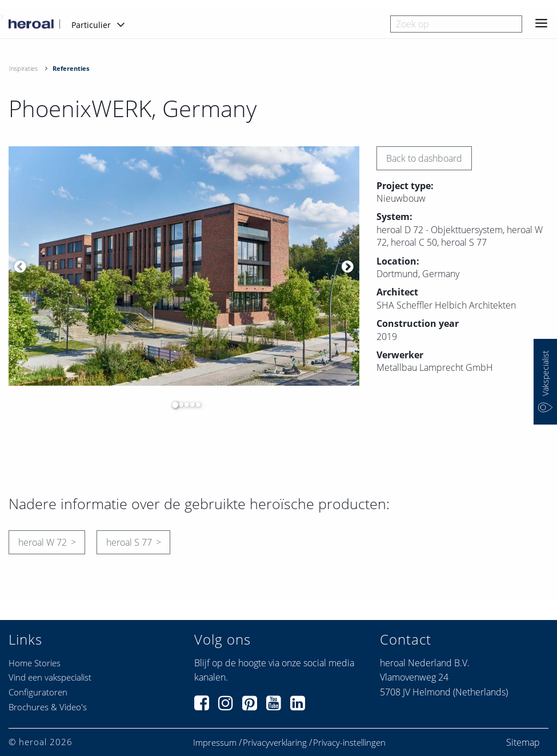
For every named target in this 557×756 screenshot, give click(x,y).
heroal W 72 (43, 542)
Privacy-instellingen (349, 743)
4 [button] (190, 405)
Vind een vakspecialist (50, 677)
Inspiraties (23, 68)
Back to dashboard (424, 158)
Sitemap (523, 742)
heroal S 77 (129, 542)
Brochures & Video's (48, 707)
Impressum (215, 743)
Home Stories (35, 663)
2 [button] (178, 405)
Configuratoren (38, 692)
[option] (184, 266)
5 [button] (195, 405)
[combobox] (456, 24)
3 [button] (184, 405)
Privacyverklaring (275, 743)
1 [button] (173, 405)
